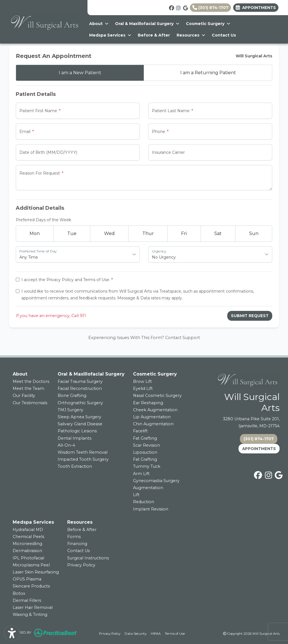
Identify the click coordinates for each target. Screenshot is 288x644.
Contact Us (224, 35)
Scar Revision (147, 445)
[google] (185, 7)
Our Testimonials (30, 403)
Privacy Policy (60, 280)
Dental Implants (75, 438)
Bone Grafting (72, 396)
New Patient (80, 73)
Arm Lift (141, 474)
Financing (77, 544)
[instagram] (178, 7)
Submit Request (250, 316)
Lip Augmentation (152, 417)
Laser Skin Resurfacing (36, 572)
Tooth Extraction (75, 466)
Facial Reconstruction (80, 388)
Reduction (144, 502)
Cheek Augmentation (155, 410)
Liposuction (145, 452)
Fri (184, 233)
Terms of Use (96, 280)
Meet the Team (28, 388)
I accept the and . (66, 280)
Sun (254, 233)
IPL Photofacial (28, 558)
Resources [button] (191, 35)
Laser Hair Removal (33, 607)
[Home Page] (44, 21)
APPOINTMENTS (259, 449)
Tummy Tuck (147, 466)
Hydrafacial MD (28, 530)
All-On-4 (66, 445)
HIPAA (156, 633)
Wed (109, 233)
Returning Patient (208, 73)
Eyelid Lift (143, 388)
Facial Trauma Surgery (80, 381)
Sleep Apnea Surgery (79, 417)
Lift (136, 495)
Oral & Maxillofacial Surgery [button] (147, 24)
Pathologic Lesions (77, 431)
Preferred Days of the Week (43, 220)
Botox (19, 593)
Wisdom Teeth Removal (83, 452)
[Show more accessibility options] (12, 633)
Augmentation (148, 488)
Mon (35, 233)
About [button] (99, 24)
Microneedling (27, 544)
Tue (72, 233)
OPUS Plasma (27, 579)
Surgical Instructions (88, 558)
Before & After (154, 35)
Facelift (140, 431)
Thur (148, 233)
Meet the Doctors (31, 381)
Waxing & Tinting (30, 614)
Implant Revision (151, 509)
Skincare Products (31, 586)
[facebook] (171, 7)
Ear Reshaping (148, 403)
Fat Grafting (145, 438)
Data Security (136, 633)
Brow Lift (142, 381)
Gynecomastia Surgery (156, 481)
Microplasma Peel (31, 565)
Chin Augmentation (153, 424)
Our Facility (24, 396)
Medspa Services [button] (110, 35)
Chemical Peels (28, 537)
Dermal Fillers (27, 600)
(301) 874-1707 (210, 8)
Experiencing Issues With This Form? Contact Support (144, 338)
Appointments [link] (256, 8)
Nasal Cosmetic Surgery (157, 396)
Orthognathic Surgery (80, 403)
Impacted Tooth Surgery (83, 459)
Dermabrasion (27, 551)
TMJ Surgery (70, 410)
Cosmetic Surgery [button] (208, 24)
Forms (74, 537)
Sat (218, 233)
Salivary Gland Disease (80, 424)
